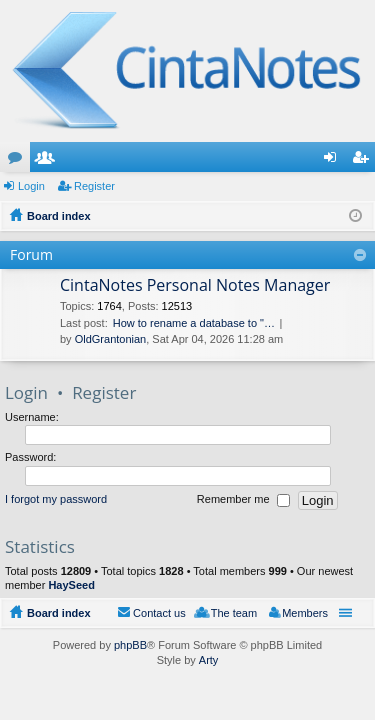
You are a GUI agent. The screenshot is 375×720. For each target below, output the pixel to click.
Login (31, 186)
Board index (59, 613)
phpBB (130, 645)
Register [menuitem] (364, 161)
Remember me (243, 500)
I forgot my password (56, 499)
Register (94, 186)
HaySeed (71, 585)
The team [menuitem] (234, 613)
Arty (209, 660)
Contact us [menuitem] (159, 613)
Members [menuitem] (305, 613)
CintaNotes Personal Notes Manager (195, 286)
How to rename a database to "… (194, 323)
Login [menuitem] (334, 161)
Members (49, 161)
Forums (19, 161)
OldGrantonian (111, 339)
